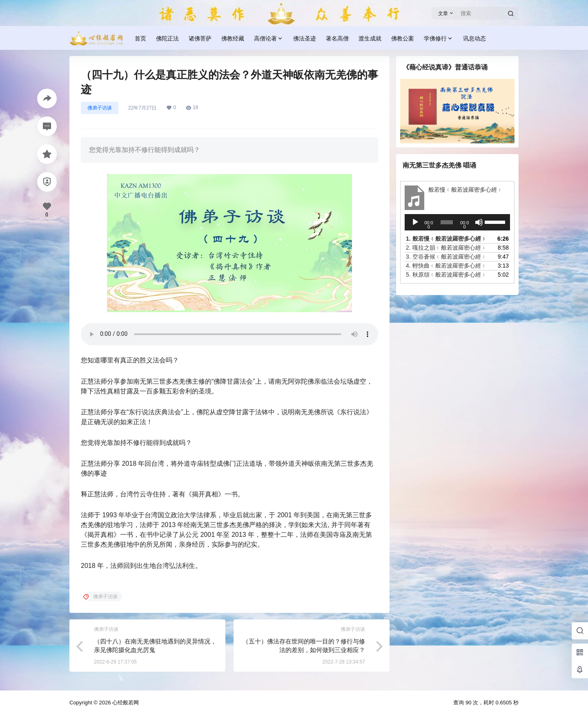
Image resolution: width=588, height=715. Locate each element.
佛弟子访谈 (100, 108)
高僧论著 (269, 39)
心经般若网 (125, 703)
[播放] (415, 222)
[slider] (447, 222)
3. (446, 257)
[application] (457, 222)
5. (446, 275)
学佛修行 (439, 39)
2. (446, 248)
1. (446, 239)
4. (446, 266)
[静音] (479, 222)
